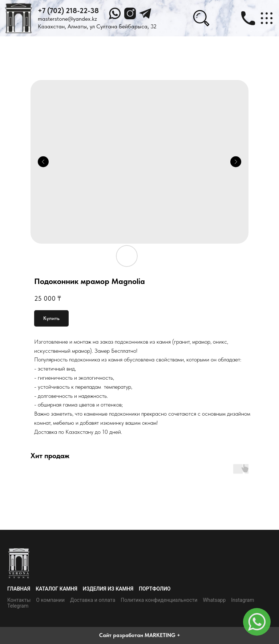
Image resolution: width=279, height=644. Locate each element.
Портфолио (155, 589)
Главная (19, 589)
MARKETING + (162, 635)
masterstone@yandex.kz (67, 19)
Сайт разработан (121, 635)
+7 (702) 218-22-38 (68, 11)
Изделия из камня (108, 589)
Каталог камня (56, 589)
